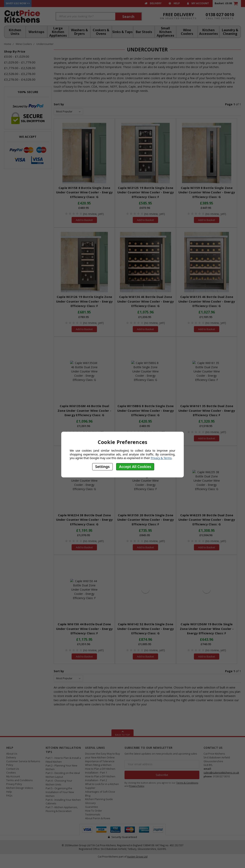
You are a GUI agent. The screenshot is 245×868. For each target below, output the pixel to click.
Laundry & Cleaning (230, 32)
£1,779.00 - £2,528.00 (20, 68)
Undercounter (45, 44)
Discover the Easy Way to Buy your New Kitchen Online (102, 756)
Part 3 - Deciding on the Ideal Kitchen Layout (63, 775)
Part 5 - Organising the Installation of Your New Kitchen (60, 792)
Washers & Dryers (79, 32)
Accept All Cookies (135, 467)
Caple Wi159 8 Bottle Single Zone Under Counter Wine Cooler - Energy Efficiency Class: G (207, 192)
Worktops (36, 32)
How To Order (94, 811)
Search (128, 17)
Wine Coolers (187, 32)
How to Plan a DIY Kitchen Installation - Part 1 (100, 771)
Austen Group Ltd (137, 857)
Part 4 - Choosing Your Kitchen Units (59, 783)
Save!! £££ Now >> (18, 3)
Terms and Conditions (20, 780)
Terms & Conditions (187, 783)
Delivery (153, 3)
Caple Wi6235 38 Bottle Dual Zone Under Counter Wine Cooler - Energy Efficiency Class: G (207, 520)
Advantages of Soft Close (100, 792)
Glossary (90, 803)
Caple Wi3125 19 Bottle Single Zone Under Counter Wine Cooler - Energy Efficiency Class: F (146, 192)
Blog (88, 796)
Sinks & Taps (122, 32)
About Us (12, 754)
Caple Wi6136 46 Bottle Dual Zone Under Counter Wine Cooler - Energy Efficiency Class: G (146, 301)
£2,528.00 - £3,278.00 (20, 74)
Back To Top (122, 733)
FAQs (9, 796)
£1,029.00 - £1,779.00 (20, 62)
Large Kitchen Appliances (58, 32)
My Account (198, 3)
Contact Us (13, 769)
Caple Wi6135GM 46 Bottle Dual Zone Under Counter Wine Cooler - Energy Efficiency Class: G (84, 410)
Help (174, 3)
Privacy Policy (14, 784)
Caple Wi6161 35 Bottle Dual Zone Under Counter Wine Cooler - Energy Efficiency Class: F (207, 410)
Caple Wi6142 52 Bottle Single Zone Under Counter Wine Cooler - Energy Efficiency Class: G (146, 629)
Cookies (11, 773)
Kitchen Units (15, 32)
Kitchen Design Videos (20, 788)
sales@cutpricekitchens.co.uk (221, 773)
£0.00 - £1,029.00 (17, 56)
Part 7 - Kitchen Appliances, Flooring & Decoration (62, 809)
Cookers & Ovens (101, 32)
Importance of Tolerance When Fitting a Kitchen (100, 763)
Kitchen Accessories (208, 32)
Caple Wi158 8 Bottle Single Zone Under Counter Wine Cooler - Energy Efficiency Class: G (84, 192)
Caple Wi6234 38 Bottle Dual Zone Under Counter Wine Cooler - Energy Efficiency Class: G (84, 520)
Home (8, 44)
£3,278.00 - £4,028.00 (20, 79)
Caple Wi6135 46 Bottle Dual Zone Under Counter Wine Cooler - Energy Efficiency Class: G (207, 301)
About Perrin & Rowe (98, 818)
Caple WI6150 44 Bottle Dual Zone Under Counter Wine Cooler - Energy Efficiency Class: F (84, 629)
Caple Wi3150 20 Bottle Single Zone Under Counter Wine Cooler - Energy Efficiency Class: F (146, 520)
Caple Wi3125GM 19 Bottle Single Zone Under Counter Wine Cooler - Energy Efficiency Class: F (207, 629)
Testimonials (93, 815)
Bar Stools (144, 32)
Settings (102, 467)
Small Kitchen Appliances (165, 32)
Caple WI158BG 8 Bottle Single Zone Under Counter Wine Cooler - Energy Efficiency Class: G (146, 410)
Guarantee (92, 807)
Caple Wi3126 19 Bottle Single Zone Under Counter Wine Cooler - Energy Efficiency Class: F (84, 301)
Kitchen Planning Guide (99, 799)
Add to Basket (84, 220)
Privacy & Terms (161, 458)
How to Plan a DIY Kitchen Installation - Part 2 (100, 778)
